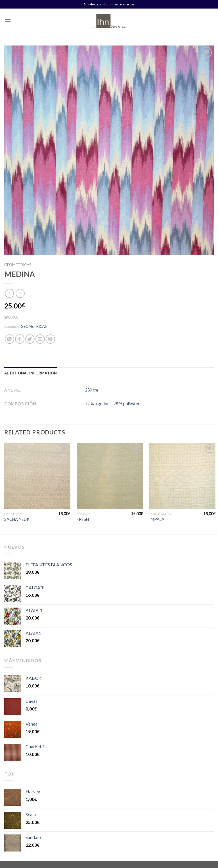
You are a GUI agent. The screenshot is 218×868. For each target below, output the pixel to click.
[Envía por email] (40, 339)
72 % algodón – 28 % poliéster (112, 404)
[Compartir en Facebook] (20, 339)
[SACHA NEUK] (37, 476)
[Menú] (8, 21)
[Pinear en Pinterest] (50, 339)
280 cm (92, 390)
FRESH (83, 519)
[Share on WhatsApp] (10, 339)
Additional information (31, 373)
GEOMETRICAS (18, 265)
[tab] (31, 373)
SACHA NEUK (17, 519)
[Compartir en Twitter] (30, 339)
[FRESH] (110, 476)
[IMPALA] (182, 476)
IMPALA (157, 519)
